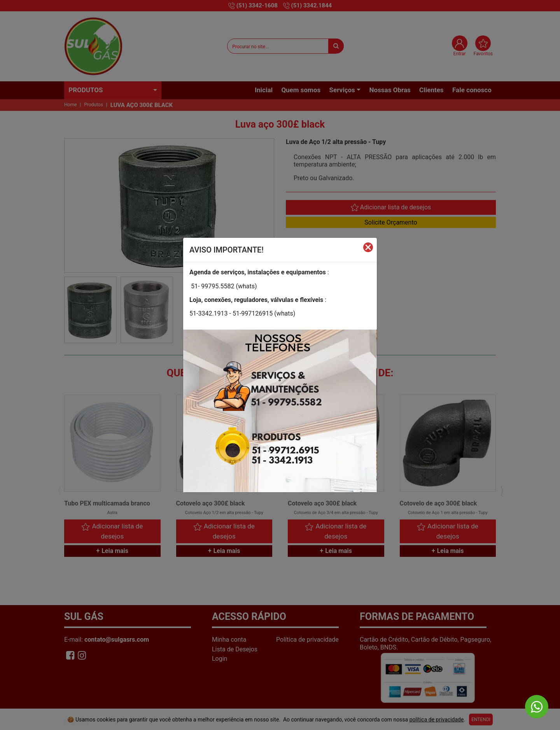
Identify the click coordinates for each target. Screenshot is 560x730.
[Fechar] (368, 247)
